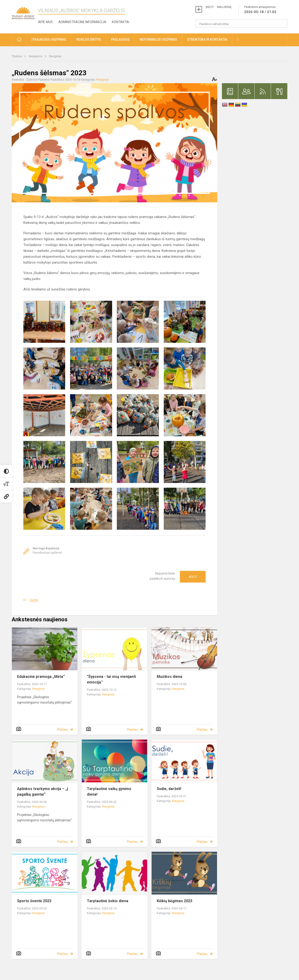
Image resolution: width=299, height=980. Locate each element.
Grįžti (34, 600)
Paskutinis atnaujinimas (260, 10)
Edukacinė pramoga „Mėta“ (41, 677)
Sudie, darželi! (169, 789)
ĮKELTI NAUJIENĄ (218, 7)
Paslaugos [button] (120, 39)
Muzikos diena (169, 677)
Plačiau (62, 730)
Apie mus (45, 22)
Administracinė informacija (82, 22)
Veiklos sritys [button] (89, 39)
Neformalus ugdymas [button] (158, 39)
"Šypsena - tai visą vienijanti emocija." (111, 679)
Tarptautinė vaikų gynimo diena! (109, 792)
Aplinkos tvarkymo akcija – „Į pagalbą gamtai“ (43, 792)
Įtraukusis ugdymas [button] (49, 39)
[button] (19, 40)
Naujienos (36, 56)
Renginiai (55, 56)
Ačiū (193, 577)
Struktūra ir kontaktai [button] (207, 39)
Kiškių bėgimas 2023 (174, 901)
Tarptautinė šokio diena (108, 901)
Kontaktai (121, 22)
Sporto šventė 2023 (34, 901)
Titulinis (17, 56)
